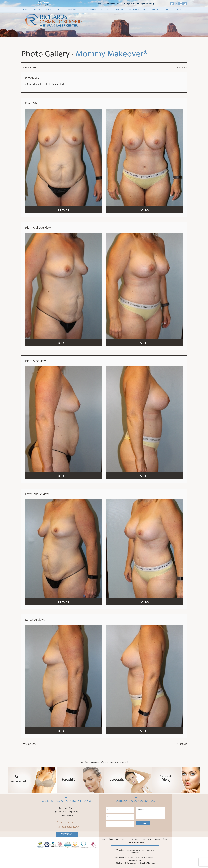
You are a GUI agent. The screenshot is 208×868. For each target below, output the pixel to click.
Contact (156, 10)
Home (25, 10)
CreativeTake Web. (147, 863)
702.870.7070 (43, 5)
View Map (67, 834)
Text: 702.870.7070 (67, 827)
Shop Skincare (137, 10)
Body (60, 10)
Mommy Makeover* (112, 55)
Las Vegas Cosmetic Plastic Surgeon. (141, 858)
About (37, 10)
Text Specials (173, 10)
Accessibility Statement (135, 843)
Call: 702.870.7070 (67, 821)
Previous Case (29, 68)
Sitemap (165, 839)
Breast (72, 10)
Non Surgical (140, 839)
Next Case (182, 68)
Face (49, 10)
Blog (149, 839)
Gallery (119, 10)
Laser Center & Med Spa (95, 10)
